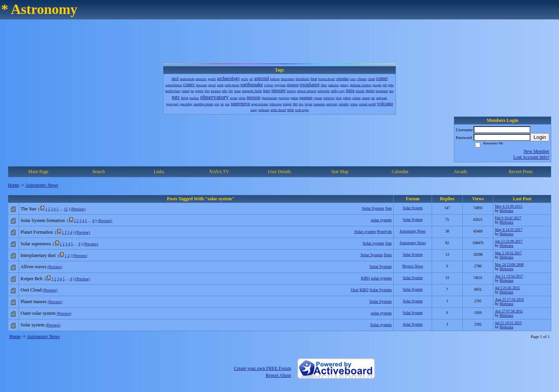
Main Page (38, 172)
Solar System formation (43, 220)
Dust (388, 255)
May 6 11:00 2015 (509, 206)
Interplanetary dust (38, 255)
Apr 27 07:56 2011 (509, 311)
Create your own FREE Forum (263, 368)
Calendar (400, 172)
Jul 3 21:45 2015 (507, 288)
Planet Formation (37, 232)
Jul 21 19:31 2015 (508, 323)
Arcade (461, 172)
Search (99, 172)
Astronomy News (42, 185)
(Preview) (78, 209)
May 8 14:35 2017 (509, 230)
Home (13, 185)
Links (159, 172)
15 (66, 209)
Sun (388, 208)
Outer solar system (38, 313)
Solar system (365, 231)
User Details (279, 172)
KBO (365, 278)
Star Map (340, 172)
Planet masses (34, 302)
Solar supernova (36, 244)
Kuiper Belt (31, 279)
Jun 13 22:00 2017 (509, 241)
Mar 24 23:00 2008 (509, 265)
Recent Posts (521, 172)
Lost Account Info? (531, 157)
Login (540, 137)
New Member (536, 151)
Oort (355, 290)
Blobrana (506, 211)
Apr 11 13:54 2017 (509, 276)
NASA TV (219, 172)
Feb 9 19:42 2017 (508, 218)
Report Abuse (278, 375)
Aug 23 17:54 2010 (509, 299)
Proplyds (384, 231)
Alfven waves (33, 267)
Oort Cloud (31, 290)
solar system (381, 220)
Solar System (373, 208)
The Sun (28, 209)
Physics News (413, 266)
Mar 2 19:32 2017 (508, 253)
